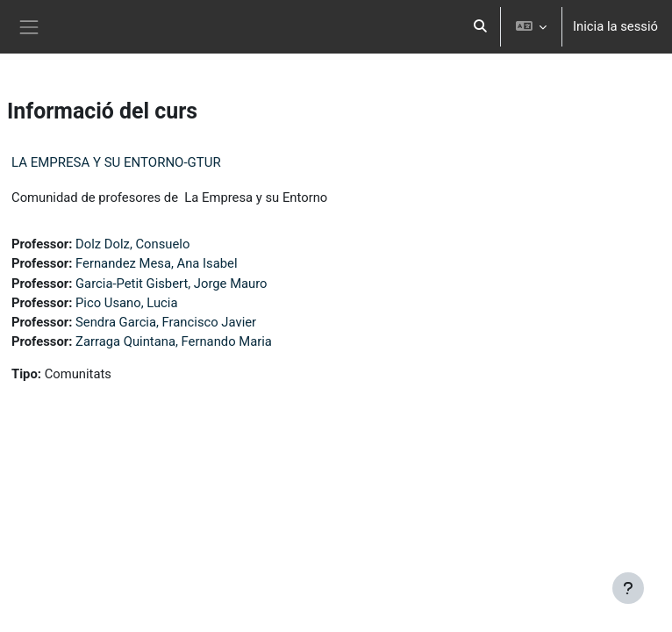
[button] (480, 27)
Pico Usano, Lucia (126, 303)
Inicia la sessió (615, 26)
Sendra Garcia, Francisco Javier (166, 322)
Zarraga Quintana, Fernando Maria (174, 341)
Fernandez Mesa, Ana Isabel (157, 263)
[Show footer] (628, 588)
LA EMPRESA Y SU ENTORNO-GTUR (116, 162)
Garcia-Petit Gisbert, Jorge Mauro (172, 284)
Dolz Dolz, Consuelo (132, 244)
